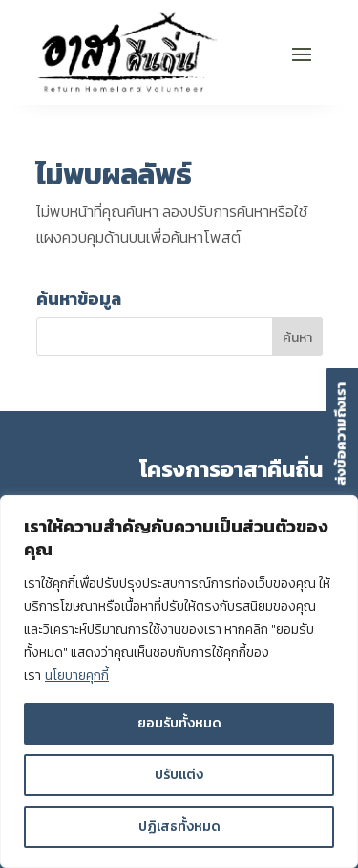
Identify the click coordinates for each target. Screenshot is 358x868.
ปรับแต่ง (179, 775)
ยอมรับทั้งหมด (179, 723)
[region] (179, 682)
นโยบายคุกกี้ (77, 675)
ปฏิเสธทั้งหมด (179, 826)
